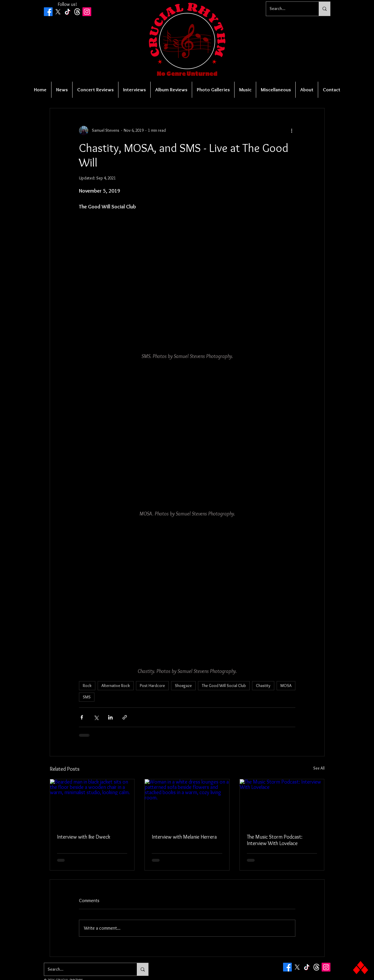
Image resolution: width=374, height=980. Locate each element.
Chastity (263, 686)
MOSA (286, 686)
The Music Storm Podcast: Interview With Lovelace (275, 840)
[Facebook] (48, 12)
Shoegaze (183, 686)
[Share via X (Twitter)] (96, 717)
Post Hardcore (152, 686)
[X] (58, 12)
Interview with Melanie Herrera (184, 837)
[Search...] (288, 9)
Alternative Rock (116, 686)
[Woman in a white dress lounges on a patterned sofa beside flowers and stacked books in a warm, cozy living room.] (187, 803)
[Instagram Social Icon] (87, 12)
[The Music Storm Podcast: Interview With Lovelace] (282, 803)
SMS (87, 697)
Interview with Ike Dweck (84, 837)
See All (319, 768)
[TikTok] (68, 12)
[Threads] (77, 12)
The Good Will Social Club (224, 686)
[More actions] (292, 131)
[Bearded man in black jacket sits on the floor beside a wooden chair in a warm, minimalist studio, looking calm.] (92, 803)
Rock (87, 686)
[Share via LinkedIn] (110, 717)
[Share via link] (125, 717)
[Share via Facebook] (82, 717)
